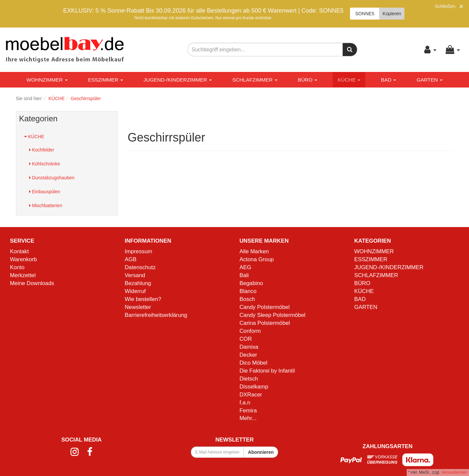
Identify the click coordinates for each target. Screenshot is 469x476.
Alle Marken (254, 251)
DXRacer (251, 395)
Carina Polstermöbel (265, 323)
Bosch (247, 299)
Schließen (445, 6)
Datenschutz (140, 267)
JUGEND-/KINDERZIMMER (178, 80)
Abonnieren (261, 452)
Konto (17, 267)
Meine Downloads (32, 283)
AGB (130, 259)
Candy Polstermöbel (265, 307)
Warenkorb (23, 259)
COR (246, 339)
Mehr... (248, 418)
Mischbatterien (46, 206)
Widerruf (135, 291)
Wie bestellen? (143, 299)
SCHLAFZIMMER (255, 80)
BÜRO (307, 80)
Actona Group (257, 259)
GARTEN (430, 80)
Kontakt (19, 251)
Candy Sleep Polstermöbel (273, 315)
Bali (244, 275)
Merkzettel (23, 275)
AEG (245, 267)
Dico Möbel (254, 363)
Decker (248, 355)
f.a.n (245, 403)
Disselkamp (254, 387)
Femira (248, 411)
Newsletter (138, 307)
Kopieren (392, 14)
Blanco (248, 291)
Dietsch (249, 379)
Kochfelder (42, 150)
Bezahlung (138, 283)
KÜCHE (349, 80)
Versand (135, 275)
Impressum (138, 251)
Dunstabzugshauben (52, 178)
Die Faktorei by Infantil (267, 371)
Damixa (249, 347)
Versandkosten (454, 472)
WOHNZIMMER (47, 80)
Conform (250, 331)
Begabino (251, 283)
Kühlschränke (45, 164)
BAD (388, 80)
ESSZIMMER (105, 80)
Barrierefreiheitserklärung (156, 315)
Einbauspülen (45, 192)
